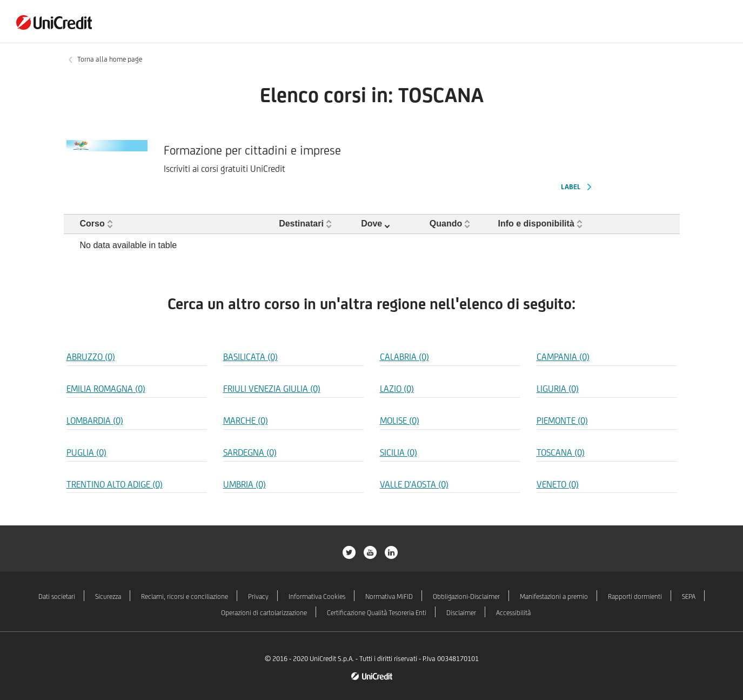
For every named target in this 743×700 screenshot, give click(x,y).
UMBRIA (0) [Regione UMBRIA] (245, 484)
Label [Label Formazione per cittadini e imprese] (571, 187)
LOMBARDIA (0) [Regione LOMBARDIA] (95, 421)
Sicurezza (108, 596)
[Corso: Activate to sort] (170, 224)
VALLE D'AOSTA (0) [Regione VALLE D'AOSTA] (414, 484)
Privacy (258, 596)
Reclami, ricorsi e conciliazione (185, 596)
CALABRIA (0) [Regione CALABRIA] (404, 357)
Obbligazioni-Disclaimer (466, 596)
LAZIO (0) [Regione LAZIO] (397, 389)
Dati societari (57, 596)
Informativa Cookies (317, 596)
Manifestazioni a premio (554, 596)
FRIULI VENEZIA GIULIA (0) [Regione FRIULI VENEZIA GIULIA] (272, 389)
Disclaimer (461, 613)
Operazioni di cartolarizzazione (264, 613)
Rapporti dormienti (635, 596)
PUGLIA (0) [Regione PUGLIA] (86, 452)
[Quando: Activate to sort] (461, 224)
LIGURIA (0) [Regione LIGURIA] (558, 389)
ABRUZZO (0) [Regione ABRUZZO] (91, 357)
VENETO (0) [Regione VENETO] (558, 484)
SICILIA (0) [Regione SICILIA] (399, 452)
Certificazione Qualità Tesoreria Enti (377, 613)
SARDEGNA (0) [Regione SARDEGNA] (250, 452)
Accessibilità (513, 613)
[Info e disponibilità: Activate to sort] (553, 224)
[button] (98, 224)
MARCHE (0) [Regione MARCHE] (246, 421)
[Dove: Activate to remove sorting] (392, 224)
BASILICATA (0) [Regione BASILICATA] (250, 357)
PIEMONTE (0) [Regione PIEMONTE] (562, 421)
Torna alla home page (110, 59)
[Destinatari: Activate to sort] (317, 224)
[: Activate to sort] (645, 224)
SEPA (689, 596)
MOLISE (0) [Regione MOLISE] (400, 421)
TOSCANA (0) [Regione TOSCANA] (561, 452)
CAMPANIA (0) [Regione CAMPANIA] (563, 357)
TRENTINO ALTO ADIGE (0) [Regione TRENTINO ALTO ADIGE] (115, 484)
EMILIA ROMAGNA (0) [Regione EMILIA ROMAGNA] (106, 389)
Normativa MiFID (389, 596)
